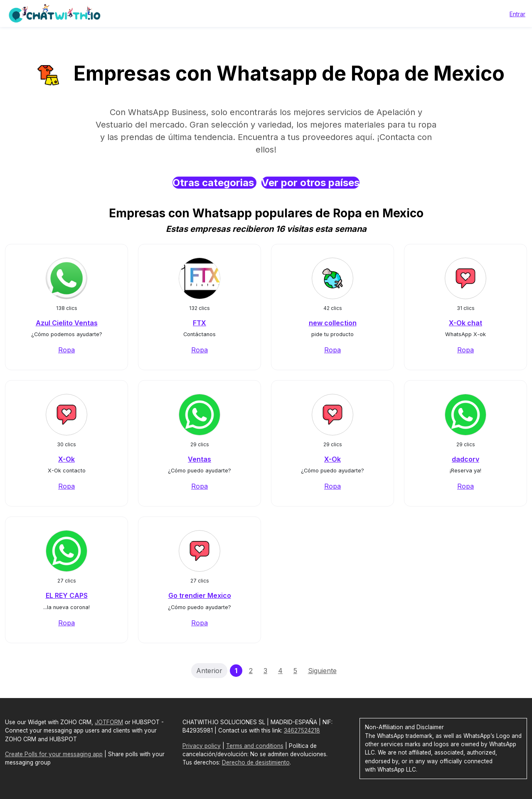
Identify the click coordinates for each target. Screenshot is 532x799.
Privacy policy (202, 746)
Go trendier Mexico (200, 595)
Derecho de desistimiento (256, 762)
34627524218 (302, 730)
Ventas (199, 459)
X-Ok (66, 459)
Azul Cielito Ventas (67, 323)
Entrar (517, 14)
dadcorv (465, 459)
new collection (333, 323)
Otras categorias (214, 183)
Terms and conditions (255, 746)
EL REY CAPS (67, 595)
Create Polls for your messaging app (54, 754)
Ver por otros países (310, 183)
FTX (199, 323)
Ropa (66, 350)
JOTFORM (109, 722)
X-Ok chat (465, 323)
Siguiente (322, 671)
